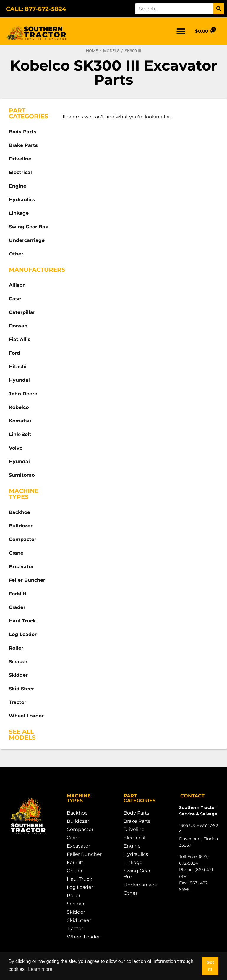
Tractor (18, 702)
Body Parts (23, 132)
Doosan (18, 326)
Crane (16, 553)
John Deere (23, 394)
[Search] (219, 9)
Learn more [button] (40, 969)
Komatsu (20, 421)
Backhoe (20, 512)
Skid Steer (21, 689)
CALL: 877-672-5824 (36, 9)
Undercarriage (27, 240)
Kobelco (19, 407)
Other (16, 254)
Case (15, 299)
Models (111, 51)
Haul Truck (22, 621)
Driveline (20, 159)
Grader (17, 607)
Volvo (16, 448)
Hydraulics (22, 200)
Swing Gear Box (29, 227)
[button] (181, 31)
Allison (17, 285)
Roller (16, 648)
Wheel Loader (26, 716)
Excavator (21, 567)
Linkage (19, 213)
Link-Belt (20, 434)
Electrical (20, 172)
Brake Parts (23, 145)
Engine (18, 186)
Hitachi (18, 367)
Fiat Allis (20, 339)
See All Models (22, 735)
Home (92, 51)
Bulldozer (21, 526)
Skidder (18, 675)
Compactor (23, 539)
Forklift (18, 594)
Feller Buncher (27, 580)
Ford (14, 353)
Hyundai (19, 380)
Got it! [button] (210, 966)
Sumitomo (22, 475)
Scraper (18, 662)
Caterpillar (22, 312)
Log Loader (23, 634)
